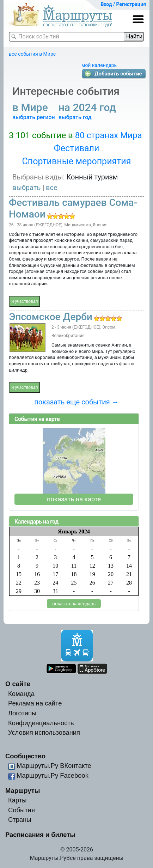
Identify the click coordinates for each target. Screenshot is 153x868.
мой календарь (99, 65)
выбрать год (75, 117)
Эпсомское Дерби (51, 317)
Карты (17, 800)
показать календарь (74, 604)
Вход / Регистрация (123, 4)
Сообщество (25, 756)
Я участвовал (25, 301)
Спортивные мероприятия (77, 161)
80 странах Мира (109, 135)
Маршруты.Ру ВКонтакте (54, 766)
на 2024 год (89, 107)
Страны (20, 820)
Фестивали (77, 148)
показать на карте (74, 499)
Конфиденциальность (41, 723)
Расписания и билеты (40, 835)
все (52, 188)
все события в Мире (32, 54)
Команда (21, 694)
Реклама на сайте (35, 703)
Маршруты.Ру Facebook (53, 775)
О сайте (18, 684)
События (22, 810)
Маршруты (23, 791)
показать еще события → (76, 402)
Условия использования (44, 732)
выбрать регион (34, 117)
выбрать (26, 188)
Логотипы (22, 713)
